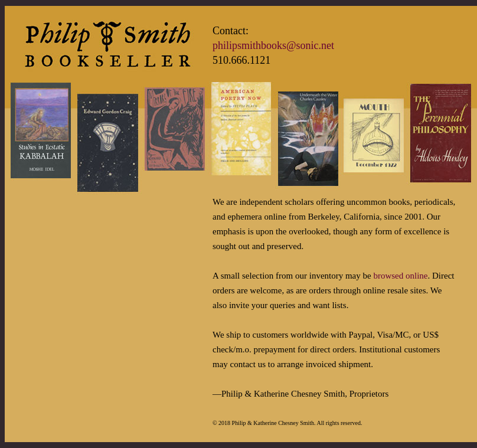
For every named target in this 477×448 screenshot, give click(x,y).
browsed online (400, 276)
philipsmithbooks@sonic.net (273, 45)
